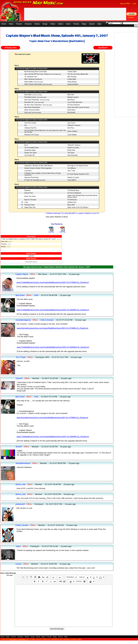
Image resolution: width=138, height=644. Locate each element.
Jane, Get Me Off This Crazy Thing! (36, 74)
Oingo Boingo (72, 82)
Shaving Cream (30, 205)
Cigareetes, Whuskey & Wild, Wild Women (39, 166)
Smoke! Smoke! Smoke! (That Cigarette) (38, 168)
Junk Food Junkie (30, 123)
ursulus (19, 564)
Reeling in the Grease (32, 135)
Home (4, 24)
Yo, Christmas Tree (31, 77)
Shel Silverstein (73, 155)
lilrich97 (19, 447)
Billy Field (71, 95)
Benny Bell (71, 205)
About (68, 24)
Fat (25, 125)
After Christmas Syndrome (33, 79)
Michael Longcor (73, 97)
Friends (76, 24)
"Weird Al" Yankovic (74, 125)
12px (81, 577)
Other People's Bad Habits (33, 84)
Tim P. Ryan (21, 357)
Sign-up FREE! (125, 4)
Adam (18, 546)
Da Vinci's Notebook (74, 193)
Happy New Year (30, 207)
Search (92, 24)
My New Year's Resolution (33, 105)
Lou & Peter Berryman (75, 102)
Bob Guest (20, 295)
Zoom (78, 581)
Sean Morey (71, 110)
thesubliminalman (23, 463)
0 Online (131, 17)
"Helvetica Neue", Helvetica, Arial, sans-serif (72, 577)
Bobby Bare (71, 150)
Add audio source (31, 261)
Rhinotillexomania (30, 97)
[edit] (10, 242)
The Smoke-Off (29, 155)
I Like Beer (28, 171)
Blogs (84, 24)
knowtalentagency (23, 320)
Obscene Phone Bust (31, 177)
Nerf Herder (71, 112)
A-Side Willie (72, 79)
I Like (26, 202)
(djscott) (59, 239)
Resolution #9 (29, 102)
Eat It (26, 145)
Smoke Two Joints (30, 153)
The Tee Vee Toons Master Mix (78, 74)
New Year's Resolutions (32, 107)
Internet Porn (29, 193)
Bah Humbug (72, 77)
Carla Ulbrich (72, 180)
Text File (51, 232)
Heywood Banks (73, 84)
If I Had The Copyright (32, 180)
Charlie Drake (72, 72)
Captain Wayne (22, 274)
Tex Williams (72, 168)
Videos (60, 24)
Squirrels (27, 190)
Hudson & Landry (73, 148)
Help (99, 24)
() (8, 242)
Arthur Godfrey (72, 131)
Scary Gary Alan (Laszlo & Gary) (78, 107)
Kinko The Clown (30, 196)
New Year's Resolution (32, 100)
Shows (37, 24)
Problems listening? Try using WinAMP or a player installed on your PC (73, 213)
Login (134, 4)
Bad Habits (28, 95)
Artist (36, 295)
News (11, 24)
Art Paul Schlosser (74, 105)
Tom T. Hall (71, 171)
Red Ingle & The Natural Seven (78, 166)
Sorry (26, 112)
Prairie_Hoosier (22, 525)
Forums (19, 24)
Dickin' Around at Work (32, 110)
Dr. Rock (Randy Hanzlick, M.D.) (78, 174)
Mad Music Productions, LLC (19, 639)
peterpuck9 (20, 504)
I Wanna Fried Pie (30, 128)
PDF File (62, 232)
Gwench (19, 378)
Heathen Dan (72, 202)
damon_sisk (20, 484)
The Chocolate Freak (31, 148)
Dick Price (71, 128)
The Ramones (72, 200)
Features (28, 24)
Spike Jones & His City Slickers (78, 207)
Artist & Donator (47, 320)
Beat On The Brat (30, 200)
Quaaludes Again (30, 150)
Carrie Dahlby (72, 135)
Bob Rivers (71, 100)
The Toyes (71, 153)
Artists (53, 24)
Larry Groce (71, 123)
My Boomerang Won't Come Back (36, 72)
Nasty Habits (29, 82)
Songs (45, 24)
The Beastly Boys (73, 190)
